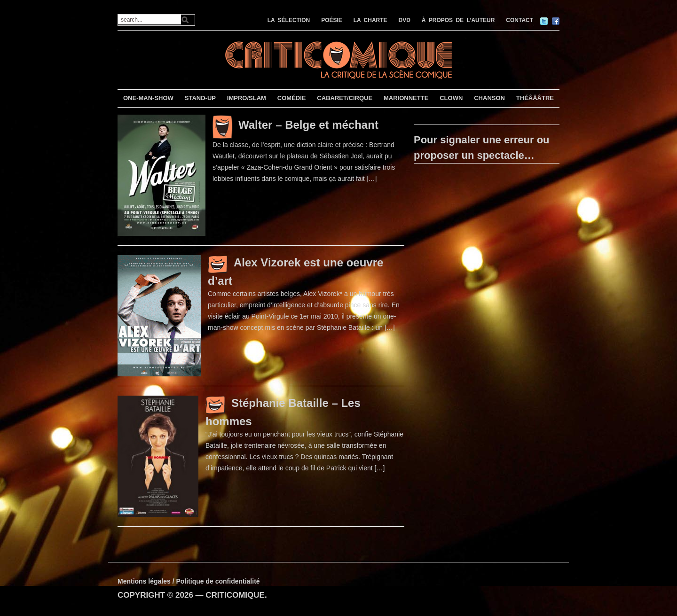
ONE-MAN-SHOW (148, 98)
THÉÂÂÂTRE (535, 98)
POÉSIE (332, 20)
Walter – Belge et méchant (308, 125)
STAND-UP (200, 98)
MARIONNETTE (406, 98)
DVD (405, 20)
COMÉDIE (292, 98)
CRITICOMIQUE (235, 595)
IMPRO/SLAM (247, 98)
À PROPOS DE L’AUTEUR (458, 20)
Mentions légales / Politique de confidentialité (189, 581)
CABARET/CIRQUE (345, 98)
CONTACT (520, 20)
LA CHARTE (370, 20)
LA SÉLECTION (289, 20)
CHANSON (489, 98)
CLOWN (451, 98)
